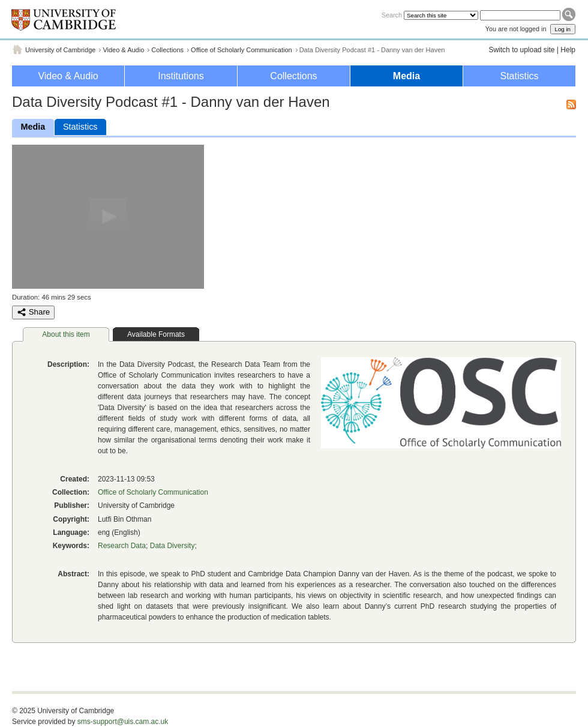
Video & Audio (123, 50)
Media (406, 76)
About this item (66, 334)
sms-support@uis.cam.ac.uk (123, 722)
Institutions (181, 76)
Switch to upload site (521, 50)
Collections (167, 50)
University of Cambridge (60, 50)
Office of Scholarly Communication (241, 50)
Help (568, 50)
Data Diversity (172, 546)
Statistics (519, 76)
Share (33, 312)
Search (392, 15)
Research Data (122, 546)
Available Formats (156, 334)
